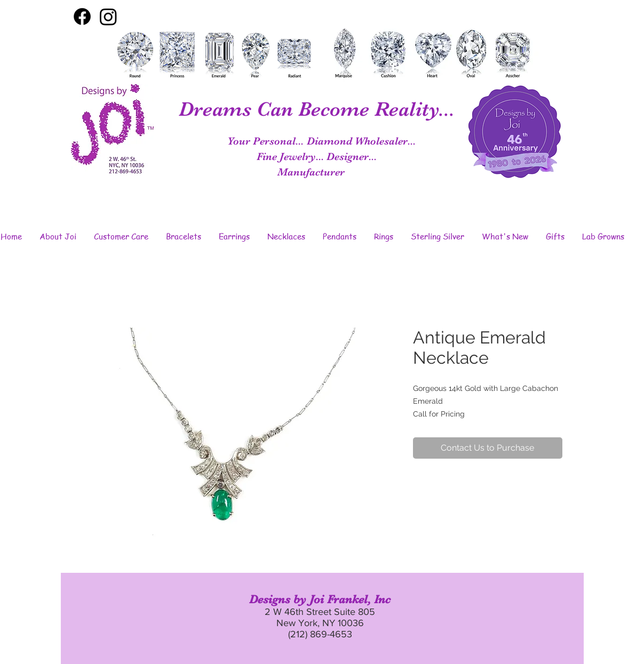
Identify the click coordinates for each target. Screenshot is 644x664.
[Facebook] (82, 17)
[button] (58, 236)
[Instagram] (108, 17)
